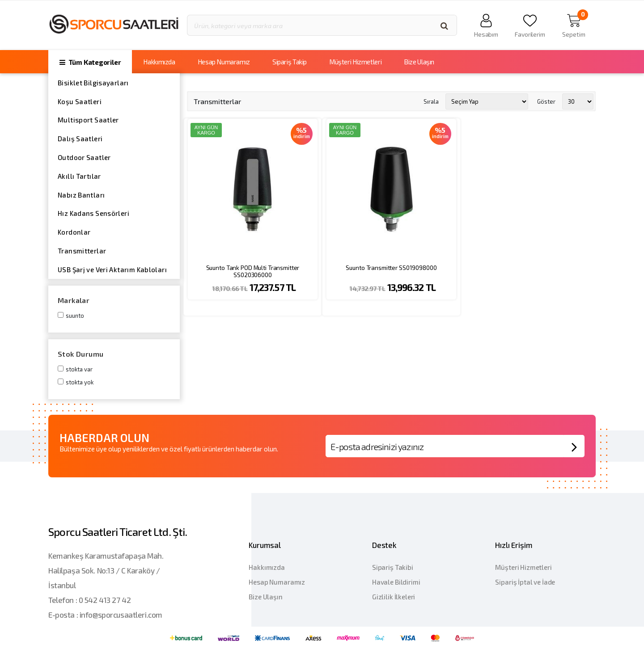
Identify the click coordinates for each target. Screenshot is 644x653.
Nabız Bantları (81, 195)
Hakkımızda (159, 62)
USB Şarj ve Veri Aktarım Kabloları (112, 270)
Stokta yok (80, 382)
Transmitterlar (82, 251)
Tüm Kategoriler (90, 62)
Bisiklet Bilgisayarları (93, 83)
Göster (546, 101)
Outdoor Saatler (84, 157)
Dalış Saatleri (80, 139)
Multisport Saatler (88, 120)
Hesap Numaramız (224, 62)
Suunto (75, 316)
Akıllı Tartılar (79, 176)
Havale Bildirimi (396, 582)
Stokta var (79, 369)
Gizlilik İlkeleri (394, 597)
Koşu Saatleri (80, 101)
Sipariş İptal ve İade (525, 582)
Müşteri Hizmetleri (355, 62)
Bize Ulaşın (419, 62)
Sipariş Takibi (393, 567)
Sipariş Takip (290, 62)
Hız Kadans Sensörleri (93, 213)
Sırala (431, 101)
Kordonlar (74, 232)
